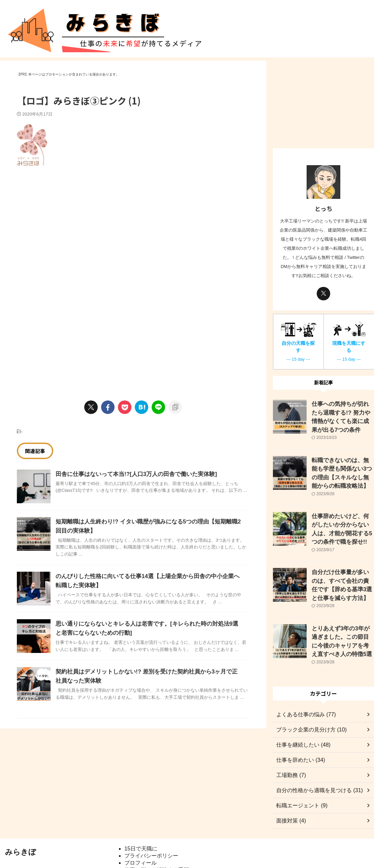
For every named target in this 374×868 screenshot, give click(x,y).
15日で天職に (141, 819)
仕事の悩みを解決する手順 (157, 841)
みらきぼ (21, 823)
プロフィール (141, 833)
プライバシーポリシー (151, 826)
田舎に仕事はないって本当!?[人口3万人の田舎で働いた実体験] (132, 474)
